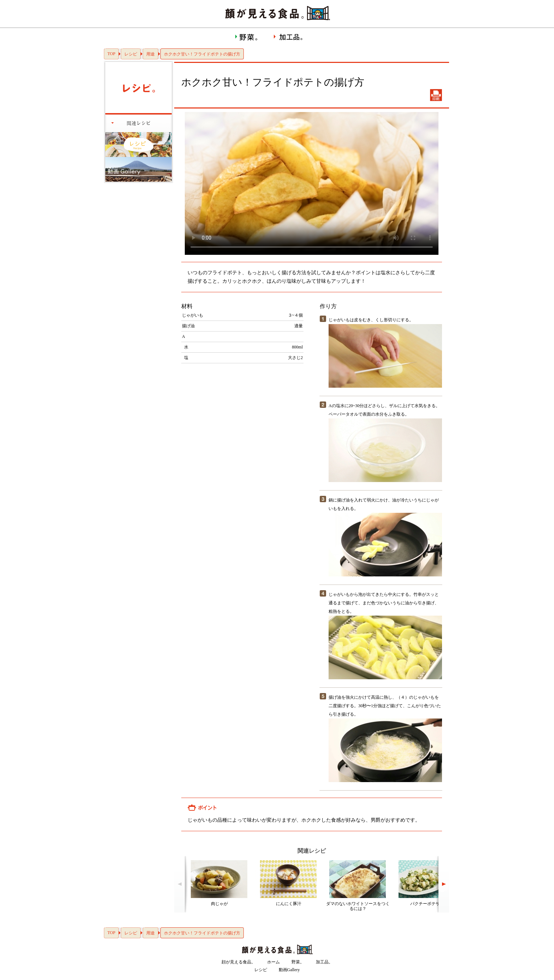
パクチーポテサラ (427, 904)
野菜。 (298, 962)
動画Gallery (289, 970)
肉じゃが (219, 904)
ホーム (273, 962)
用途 (151, 54)
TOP (111, 54)
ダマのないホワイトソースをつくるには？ (358, 906)
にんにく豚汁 (289, 904)
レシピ (131, 54)
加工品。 (324, 962)
